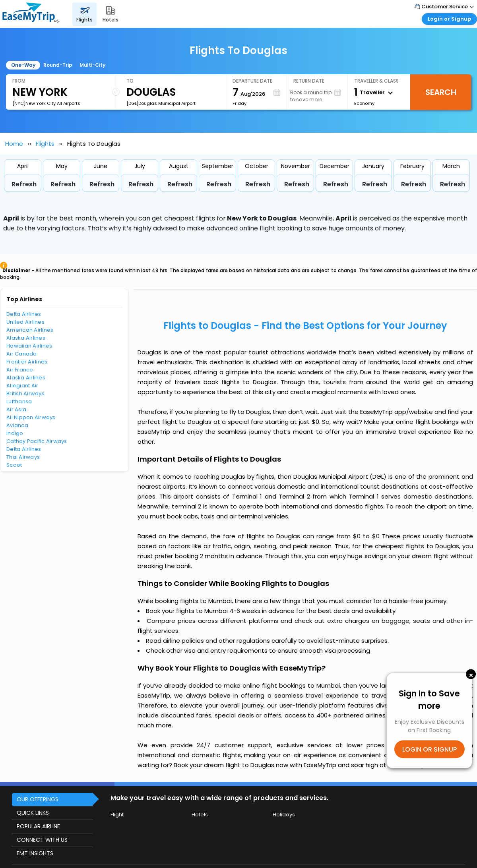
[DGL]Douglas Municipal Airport (161, 103)
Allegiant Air (22, 386)
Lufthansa (19, 401)
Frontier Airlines (27, 362)
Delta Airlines (24, 314)
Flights (45, 144)
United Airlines (25, 322)
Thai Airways (23, 457)
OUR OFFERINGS (38, 799)
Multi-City (92, 65)
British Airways (25, 393)
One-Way (23, 65)
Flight (117, 815)
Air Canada (22, 354)
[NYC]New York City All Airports (46, 103)
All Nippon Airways (31, 417)
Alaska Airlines (26, 338)
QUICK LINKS (33, 813)
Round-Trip (58, 65)
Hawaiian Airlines (29, 346)
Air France (20, 370)
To (130, 81)
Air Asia (16, 409)
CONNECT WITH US (42, 840)
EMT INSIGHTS (35, 853)
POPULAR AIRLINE (38, 826)
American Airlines (30, 330)
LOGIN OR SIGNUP (429, 749)
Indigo (15, 433)
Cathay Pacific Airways (37, 441)
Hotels (200, 815)
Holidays (284, 815)
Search (441, 92)
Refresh (24, 184)
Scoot (14, 465)
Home (14, 144)
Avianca (17, 425)
